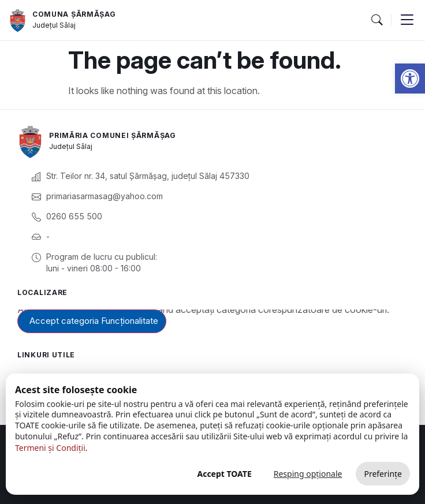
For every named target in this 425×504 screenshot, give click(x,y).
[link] (410, 79)
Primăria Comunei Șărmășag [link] (113, 135)
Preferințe (383, 474)
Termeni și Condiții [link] (50, 448)
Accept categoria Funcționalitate (94, 321)
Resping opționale (308, 474)
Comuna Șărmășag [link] (74, 14)
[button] (376, 20)
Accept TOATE (224, 474)
